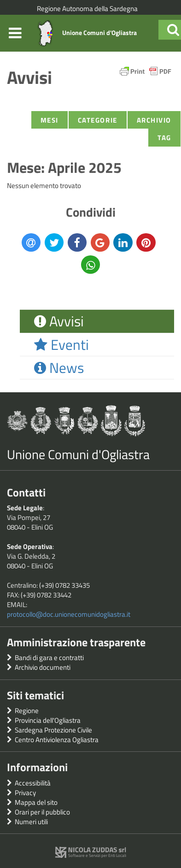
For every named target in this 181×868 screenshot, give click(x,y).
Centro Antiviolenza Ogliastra (57, 740)
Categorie (98, 120)
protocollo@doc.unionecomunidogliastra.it (69, 614)
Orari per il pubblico (42, 812)
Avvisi (59, 321)
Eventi (61, 345)
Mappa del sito (36, 802)
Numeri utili (31, 822)
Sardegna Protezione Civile (53, 730)
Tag (164, 138)
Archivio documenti (43, 667)
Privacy (25, 793)
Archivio (154, 120)
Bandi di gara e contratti (49, 658)
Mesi (50, 120)
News (59, 368)
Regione (27, 711)
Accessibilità (33, 783)
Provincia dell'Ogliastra (48, 720)
